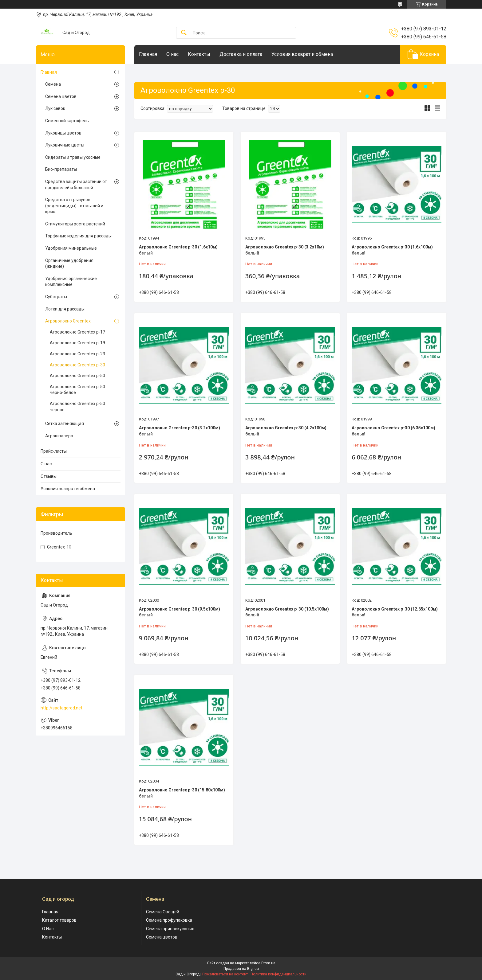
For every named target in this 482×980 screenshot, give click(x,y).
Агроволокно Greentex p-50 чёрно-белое (77, 390)
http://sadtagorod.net (61, 708)
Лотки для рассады (65, 309)
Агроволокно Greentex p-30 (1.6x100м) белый (392, 250)
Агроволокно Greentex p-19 (77, 343)
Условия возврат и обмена (302, 54)
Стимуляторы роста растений (75, 224)
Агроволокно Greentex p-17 (77, 332)
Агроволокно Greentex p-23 (77, 354)
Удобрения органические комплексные (71, 282)
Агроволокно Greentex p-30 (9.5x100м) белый (180, 612)
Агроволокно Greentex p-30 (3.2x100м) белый (180, 431)
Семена (53, 84)
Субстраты (56, 297)
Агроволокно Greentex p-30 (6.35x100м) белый (393, 431)
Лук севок (55, 108)
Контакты (199, 54)
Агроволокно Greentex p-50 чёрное (77, 407)
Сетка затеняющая (65, 424)
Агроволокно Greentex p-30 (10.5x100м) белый (287, 612)
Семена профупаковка (169, 920)
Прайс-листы (54, 451)
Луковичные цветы (65, 145)
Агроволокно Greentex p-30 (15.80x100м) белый (182, 793)
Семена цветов (61, 96)
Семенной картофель (67, 121)
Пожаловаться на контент (225, 974)
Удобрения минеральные (71, 248)
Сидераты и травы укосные (73, 157)
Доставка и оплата (241, 54)
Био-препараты (61, 169)
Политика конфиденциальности (279, 974)
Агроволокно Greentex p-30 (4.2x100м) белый (286, 431)
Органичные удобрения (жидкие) (69, 264)
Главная (148, 54)
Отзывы (49, 476)
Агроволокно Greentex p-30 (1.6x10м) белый (178, 250)
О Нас (48, 929)
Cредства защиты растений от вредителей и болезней (76, 185)
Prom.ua (268, 963)
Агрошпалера (59, 436)
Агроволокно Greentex (68, 321)
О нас (172, 54)
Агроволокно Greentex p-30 (77, 365)
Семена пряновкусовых (170, 929)
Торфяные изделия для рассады (78, 236)
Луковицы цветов (63, 133)
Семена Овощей (163, 912)
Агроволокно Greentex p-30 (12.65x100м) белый (395, 612)
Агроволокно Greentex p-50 (77, 376)
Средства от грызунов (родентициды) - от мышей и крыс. (74, 206)
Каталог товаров (59, 920)
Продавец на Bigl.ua (241, 969)
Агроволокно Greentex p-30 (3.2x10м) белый (285, 250)
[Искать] (184, 33)
